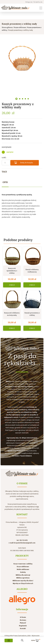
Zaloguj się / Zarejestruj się (34, 2)
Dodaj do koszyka (23, 163)
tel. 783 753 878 (22, 540)
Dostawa (23, 620)
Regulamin (23, 626)
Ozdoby (23, 572)
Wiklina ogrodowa (23, 578)
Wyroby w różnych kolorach (23, 583)
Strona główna (7, 27)
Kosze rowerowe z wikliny (23, 564)
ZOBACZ (12, 285)
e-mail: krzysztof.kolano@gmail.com (22, 543)
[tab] (5, 182)
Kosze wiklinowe (20, 27)
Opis (5, 182)
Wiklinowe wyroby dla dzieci (23, 581)
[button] (16, 98)
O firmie (23, 617)
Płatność (23, 623)
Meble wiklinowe (23, 569)
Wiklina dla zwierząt (23, 575)
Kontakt (23, 628)
